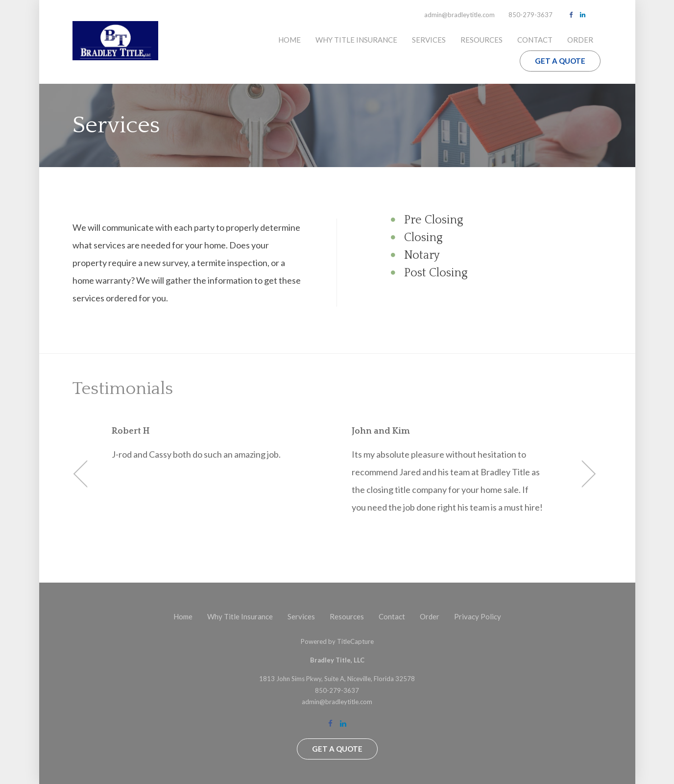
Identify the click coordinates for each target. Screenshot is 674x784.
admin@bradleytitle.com (459, 15)
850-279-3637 (530, 15)
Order (580, 40)
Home (289, 40)
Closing (423, 238)
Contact (535, 40)
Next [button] (582, 474)
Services (429, 40)
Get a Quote (560, 61)
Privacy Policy (478, 616)
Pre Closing (434, 220)
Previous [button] (87, 474)
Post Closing (436, 273)
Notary (422, 255)
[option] (217, 443)
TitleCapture (355, 641)
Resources (481, 40)
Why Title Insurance (356, 40)
